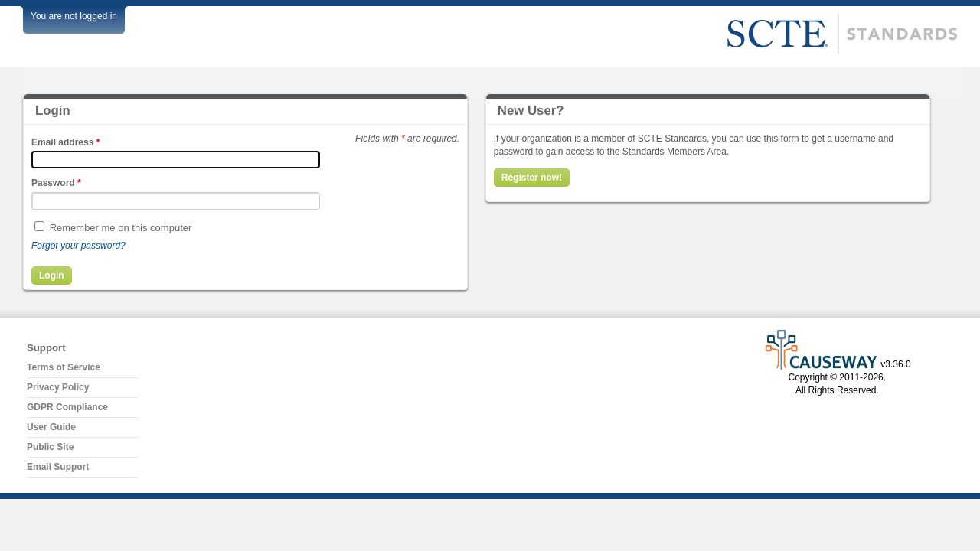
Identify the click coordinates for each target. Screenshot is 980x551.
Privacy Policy (58, 387)
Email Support (58, 467)
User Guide (51, 427)
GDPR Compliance (67, 407)
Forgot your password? (78, 246)
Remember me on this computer (121, 228)
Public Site (50, 447)
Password (56, 183)
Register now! (532, 178)
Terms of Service (64, 367)
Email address (65, 142)
